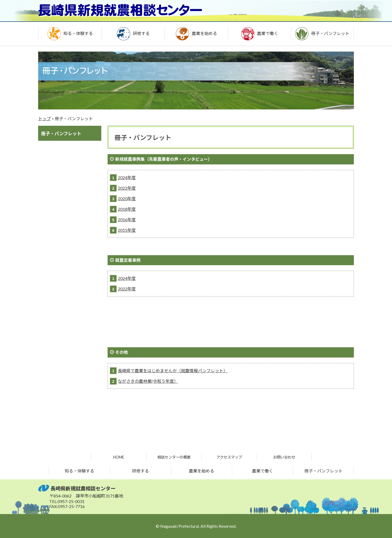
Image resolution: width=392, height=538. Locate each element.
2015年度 (127, 230)
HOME (119, 457)
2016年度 (127, 220)
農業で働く (263, 471)
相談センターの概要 (174, 457)
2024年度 (127, 177)
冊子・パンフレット (323, 471)
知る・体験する (79, 471)
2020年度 (127, 198)
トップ (44, 119)
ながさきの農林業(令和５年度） (148, 381)
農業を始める (202, 471)
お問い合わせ (284, 457)
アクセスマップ (229, 457)
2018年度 (127, 209)
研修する (140, 471)
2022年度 (127, 188)
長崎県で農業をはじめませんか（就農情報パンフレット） (173, 371)
